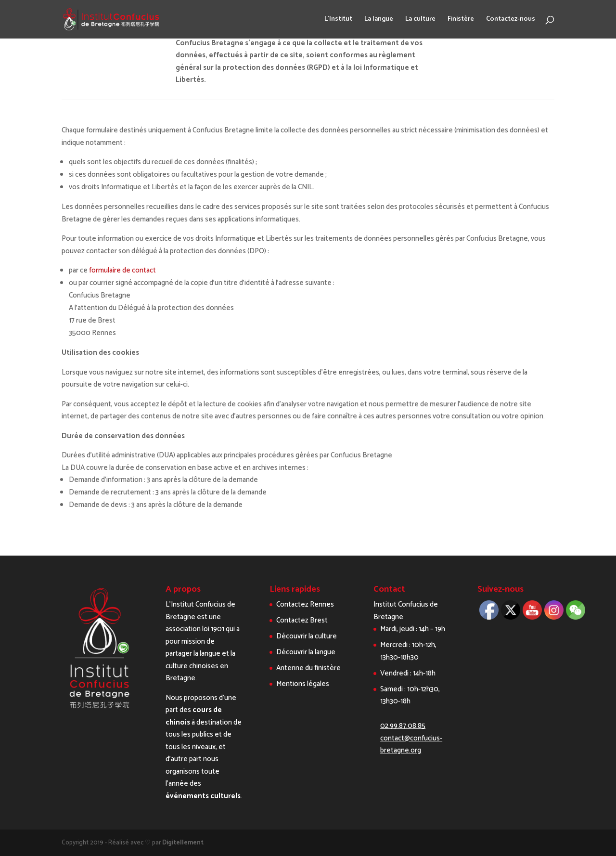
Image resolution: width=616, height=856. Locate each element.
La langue (379, 20)
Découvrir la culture (307, 636)
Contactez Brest (302, 620)
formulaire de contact (122, 270)
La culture (420, 20)
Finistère (461, 20)
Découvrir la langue (306, 652)
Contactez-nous (511, 20)
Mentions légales (303, 684)
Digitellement (183, 843)
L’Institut (338, 20)
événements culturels (203, 796)
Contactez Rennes (305, 604)
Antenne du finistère (308, 668)
